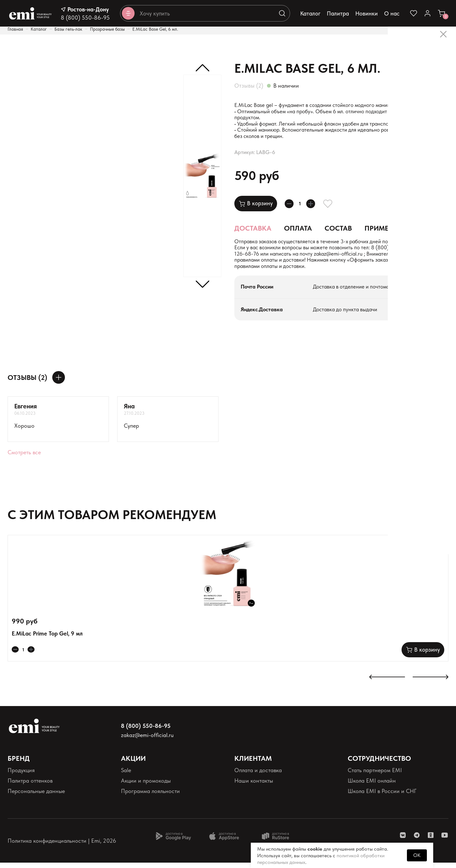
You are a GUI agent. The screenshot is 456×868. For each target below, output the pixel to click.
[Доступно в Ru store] (280, 841)
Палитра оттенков (30, 786)
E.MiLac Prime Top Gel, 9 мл (47, 639)
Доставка (253, 231)
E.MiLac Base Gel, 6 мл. (155, 29)
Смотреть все (24, 458)
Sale (126, 775)
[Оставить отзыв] (59, 383)
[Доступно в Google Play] (173, 841)
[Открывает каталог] (128, 13)
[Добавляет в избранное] (335, 207)
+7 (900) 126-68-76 (268, 258)
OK (417, 855)
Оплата (298, 231)
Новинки (367, 13)
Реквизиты (20, 807)
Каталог (310, 13)
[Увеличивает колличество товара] (316, 207)
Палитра (338, 13)
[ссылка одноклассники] (431, 840)
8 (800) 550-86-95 (85, 18)
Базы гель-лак (68, 29)
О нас (392, 13)
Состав (338, 231)
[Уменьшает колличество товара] (291, 207)
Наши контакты (254, 786)
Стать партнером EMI (375, 775)
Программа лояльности (150, 797)
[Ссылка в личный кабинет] (427, 13)
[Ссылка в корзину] (441, 13)
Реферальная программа (379, 807)
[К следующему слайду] (431, 683)
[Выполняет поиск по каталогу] (282, 13)
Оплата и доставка (258, 775)
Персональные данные (36, 797)
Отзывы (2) (249, 86)
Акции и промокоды (146, 786)
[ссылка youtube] (445, 840)
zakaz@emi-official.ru (379, 258)
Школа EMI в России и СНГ (382, 797)
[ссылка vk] (403, 840)
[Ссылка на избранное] (414, 13)
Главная (15, 29)
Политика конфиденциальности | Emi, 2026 (62, 846)
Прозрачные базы (107, 29)
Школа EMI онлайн (372, 786)
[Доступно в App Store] (226, 841)
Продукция (21, 775)
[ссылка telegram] (417, 840)
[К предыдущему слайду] (387, 683)
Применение (388, 231)
